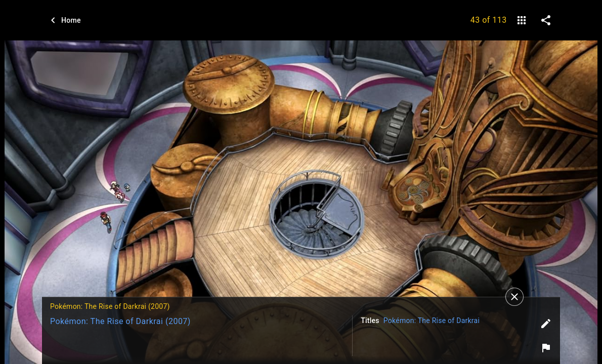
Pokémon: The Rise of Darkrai (432, 321)
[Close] (514, 297)
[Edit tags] (546, 324)
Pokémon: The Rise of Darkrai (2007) (120, 321)
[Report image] (546, 348)
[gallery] (522, 20)
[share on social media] (546, 20)
